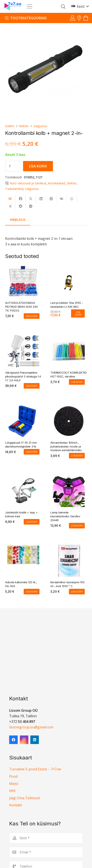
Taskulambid (14, 189)
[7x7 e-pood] (12, 6)
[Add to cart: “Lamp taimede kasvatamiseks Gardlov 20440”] (77, 526)
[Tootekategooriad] (26, 18)
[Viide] (73, 18)
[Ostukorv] (86, 18)
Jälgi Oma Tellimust (25, 798)
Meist (14, 784)
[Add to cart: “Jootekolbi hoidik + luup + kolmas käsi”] (32, 522)
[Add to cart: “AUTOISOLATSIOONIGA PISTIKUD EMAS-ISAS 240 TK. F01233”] (32, 316)
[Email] (46, 852)
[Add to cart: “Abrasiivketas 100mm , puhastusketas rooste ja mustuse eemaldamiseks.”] (77, 456)
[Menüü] (30, 6)
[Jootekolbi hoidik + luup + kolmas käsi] (23, 478)
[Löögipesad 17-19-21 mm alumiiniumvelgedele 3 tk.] (23, 408)
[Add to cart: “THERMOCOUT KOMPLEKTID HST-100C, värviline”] (77, 382)
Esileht (10, 126)
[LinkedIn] (35, 740)
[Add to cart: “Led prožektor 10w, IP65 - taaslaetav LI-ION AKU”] (78, 313)
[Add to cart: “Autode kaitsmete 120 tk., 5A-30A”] (32, 592)
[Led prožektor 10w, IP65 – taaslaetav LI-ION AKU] (69, 268)
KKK (12, 791)
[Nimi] (46, 838)
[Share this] (20, 199)
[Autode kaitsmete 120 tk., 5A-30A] (23, 548)
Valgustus (40, 126)
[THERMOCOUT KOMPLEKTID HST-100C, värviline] (69, 338)
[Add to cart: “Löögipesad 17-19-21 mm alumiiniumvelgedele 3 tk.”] (32, 452)
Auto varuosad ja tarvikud (28, 183)
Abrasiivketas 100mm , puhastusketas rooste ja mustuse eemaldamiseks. (66, 447)
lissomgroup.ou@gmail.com (31, 727)
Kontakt (16, 805)
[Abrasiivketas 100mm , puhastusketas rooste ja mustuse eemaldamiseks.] (69, 408)
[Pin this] (51, 199)
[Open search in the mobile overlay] (63, 7)
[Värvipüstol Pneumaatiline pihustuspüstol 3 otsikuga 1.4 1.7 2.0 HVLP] (23, 338)
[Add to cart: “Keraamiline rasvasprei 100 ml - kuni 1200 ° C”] (77, 592)
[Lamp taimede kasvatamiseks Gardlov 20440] (69, 478)
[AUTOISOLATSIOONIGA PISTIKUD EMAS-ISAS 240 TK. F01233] (23, 268)
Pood (13, 776)
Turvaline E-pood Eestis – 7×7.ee (35, 769)
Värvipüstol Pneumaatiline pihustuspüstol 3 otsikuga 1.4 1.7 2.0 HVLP (23, 377)
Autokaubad (56, 183)
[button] (80, 6)
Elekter (24, 126)
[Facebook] (13, 740)
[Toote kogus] (13, 166)
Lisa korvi (38, 166)
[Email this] (10, 199)
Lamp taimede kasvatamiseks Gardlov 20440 (65, 516)
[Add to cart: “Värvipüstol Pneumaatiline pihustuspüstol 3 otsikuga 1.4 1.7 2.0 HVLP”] (32, 386)
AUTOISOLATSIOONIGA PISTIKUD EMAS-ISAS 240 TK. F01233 (21, 307)
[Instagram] (24, 740)
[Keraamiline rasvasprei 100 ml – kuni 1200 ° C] (69, 548)
